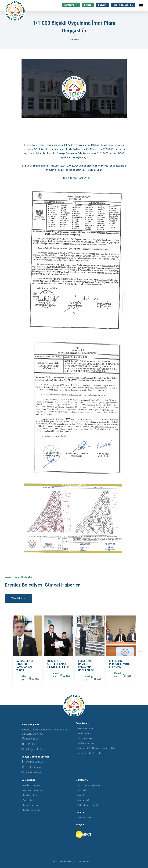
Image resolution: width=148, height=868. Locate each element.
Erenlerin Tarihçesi (31, 785)
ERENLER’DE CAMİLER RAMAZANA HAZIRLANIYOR (118, 666)
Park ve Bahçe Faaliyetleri (89, 805)
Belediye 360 (83, 800)
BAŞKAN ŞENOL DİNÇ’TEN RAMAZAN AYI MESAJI (56, 666)
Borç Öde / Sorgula (123, 5)
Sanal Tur (81, 795)
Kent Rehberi (71, 5)
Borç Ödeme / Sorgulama (89, 785)
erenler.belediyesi (32, 762)
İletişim (80, 825)
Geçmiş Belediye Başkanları (90, 753)
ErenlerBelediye (31, 767)
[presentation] (7, 652)
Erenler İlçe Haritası (32, 810)
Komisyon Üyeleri (31, 795)
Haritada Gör (31, 739)
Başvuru (102, 5)
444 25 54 (29, 744)
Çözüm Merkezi (84, 790)
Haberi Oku (24, 678)
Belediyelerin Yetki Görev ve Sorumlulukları (96, 748)
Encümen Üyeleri (85, 738)
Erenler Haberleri (85, 818)
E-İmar (88, 5)
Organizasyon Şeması (33, 790)
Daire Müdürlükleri (85, 729)
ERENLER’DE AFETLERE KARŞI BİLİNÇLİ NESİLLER (89, 664)
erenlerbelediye (31, 772)
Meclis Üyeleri (84, 733)
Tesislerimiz (29, 800)
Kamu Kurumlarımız (32, 805)
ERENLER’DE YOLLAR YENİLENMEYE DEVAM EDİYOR (24, 666)
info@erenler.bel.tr (33, 749)
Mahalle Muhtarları (86, 743)
